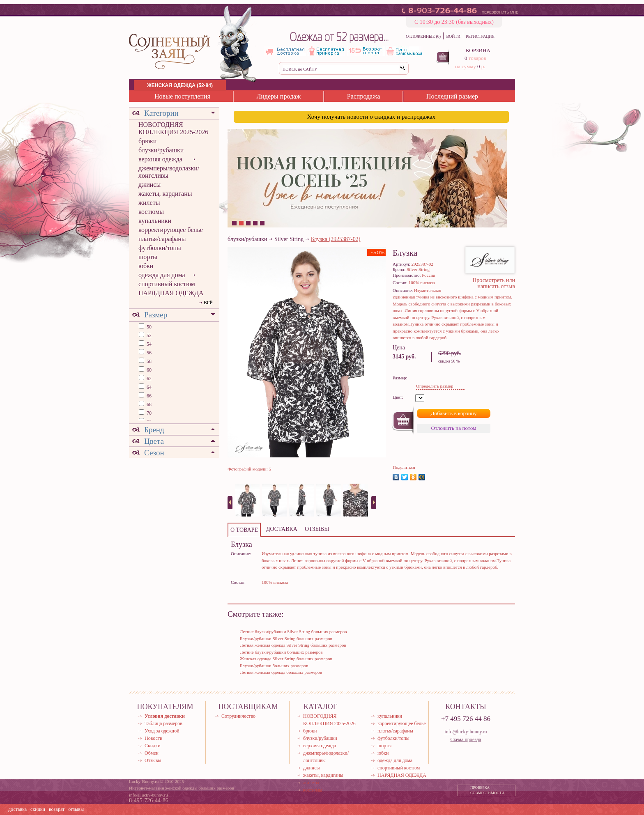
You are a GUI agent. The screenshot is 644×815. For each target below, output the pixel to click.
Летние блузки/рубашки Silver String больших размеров (293, 631)
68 (148, 404)
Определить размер (435, 386)
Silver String (289, 239)
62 (148, 379)
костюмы (151, 212)
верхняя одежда (160, 159)
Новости (154, 738)
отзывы (76, 809)
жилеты (149, 203)
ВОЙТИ (453, 36)
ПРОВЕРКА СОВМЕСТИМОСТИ (487, 790)
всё (208, 302)
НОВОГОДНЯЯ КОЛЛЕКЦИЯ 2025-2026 (173, 128)
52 (148, 335)
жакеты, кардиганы (165, 194)
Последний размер (452, 96)
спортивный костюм (167, 284)
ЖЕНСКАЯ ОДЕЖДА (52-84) (180, 85)
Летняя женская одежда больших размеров (281, 672)
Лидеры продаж (278, 96)
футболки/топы (160, 248)
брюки (147, 141)
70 (148, 413)
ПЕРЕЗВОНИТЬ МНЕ (500, 12)
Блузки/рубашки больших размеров (274, 666)
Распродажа (364, 96)
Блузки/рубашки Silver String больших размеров (286, 638)
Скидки (153, 746)
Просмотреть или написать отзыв (494, 283)
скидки (38, 809)
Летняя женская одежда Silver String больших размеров (293, 645)
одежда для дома (162, 275)
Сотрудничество (238, 716)
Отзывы (153, 760)
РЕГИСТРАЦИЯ (480, 36)
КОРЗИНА (478, 50)
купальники (155, 221)
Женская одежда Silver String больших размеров (286, 659)
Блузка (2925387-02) (336, 239)
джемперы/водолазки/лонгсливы (169, 172)
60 (148, 370)
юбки (146, 266)
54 (148, 344)
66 (148, 396)
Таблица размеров (163, 723)
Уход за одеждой (162, 731)
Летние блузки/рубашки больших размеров (281, 652)
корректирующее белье (171, 230)
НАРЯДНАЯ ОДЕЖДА (171, 293)
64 (148, 387)
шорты (148, 257)
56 (148, 353)
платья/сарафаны (162, 239)
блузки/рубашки (161, 150)
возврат (57, 809)
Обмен (152, 753)
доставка (17, 809)
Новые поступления (182, 96)
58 (148, 361)
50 (148, 327)
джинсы (149, 185)
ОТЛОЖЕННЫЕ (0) (423, 36)
